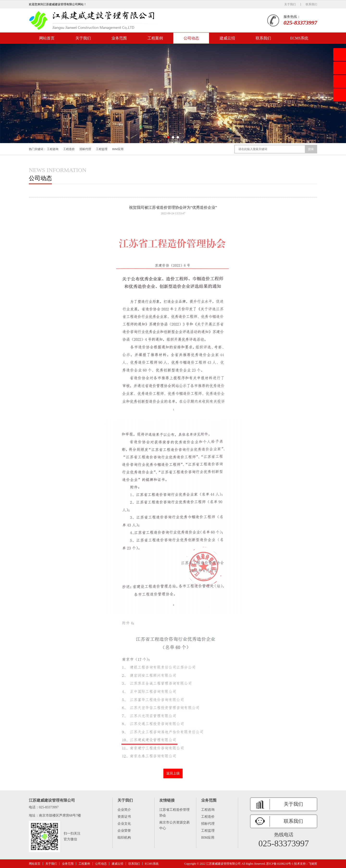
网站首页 (47, 38)
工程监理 (102, 149)
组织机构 (124, 838)
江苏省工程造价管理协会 (174, 813)
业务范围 (119, 38)
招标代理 (85, 149)
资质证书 (124, 817)
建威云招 (227, 38)
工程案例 (155, 38)
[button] (168, 137)
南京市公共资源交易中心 (174, 825)
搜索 (311, 149)
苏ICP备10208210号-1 (280, 864)
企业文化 (124, 824)
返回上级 (173, 773)
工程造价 (69, 149)
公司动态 (191, 38)
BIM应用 (118, 149)
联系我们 (311, 4)
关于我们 (290, 4)
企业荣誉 (124, 831)
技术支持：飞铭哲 (306, 864)
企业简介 (124, 810)
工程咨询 (53, 149)
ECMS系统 (299, 38)
